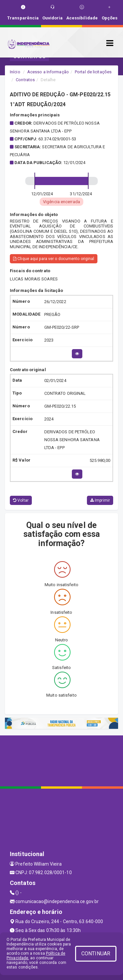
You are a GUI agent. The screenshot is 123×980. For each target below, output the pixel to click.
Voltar (21, 500)
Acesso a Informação (48, 72)
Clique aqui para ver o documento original (54, 259)
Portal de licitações (93, 72)
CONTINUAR (96, 954)
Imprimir (100, 500)
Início (15, 72)
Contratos (25, 80)
